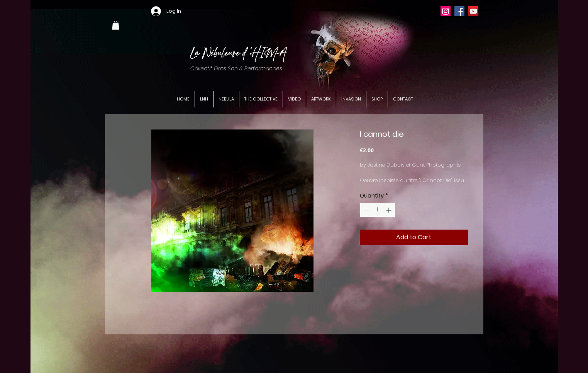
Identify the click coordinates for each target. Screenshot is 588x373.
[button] (116, 25)
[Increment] (389, 210)
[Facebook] (459, 11)
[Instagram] (446, 11)
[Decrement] (366, 210)
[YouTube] (473, 11)
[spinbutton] (378, 210)
